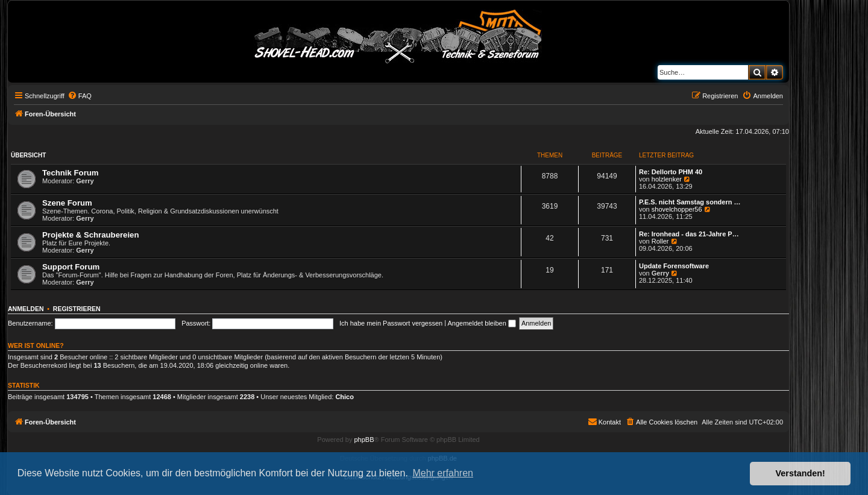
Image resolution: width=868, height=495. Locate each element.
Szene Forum (67, 203)
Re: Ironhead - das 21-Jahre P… (689, 234)
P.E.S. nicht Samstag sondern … (690, 202)
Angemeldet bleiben (482, 323)
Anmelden (26, 309)
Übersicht (28, 155)
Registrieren (77, 309)
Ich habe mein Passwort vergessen (391, 323)
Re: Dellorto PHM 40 (671, 172)
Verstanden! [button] (800, 473)
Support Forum (71, 267)
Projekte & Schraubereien (91, 235)
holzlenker (667, 179)
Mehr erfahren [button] (443, 473)
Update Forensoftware (674, 266)
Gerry (85, 181)
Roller (660, 241)
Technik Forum (71, 173)
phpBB (364, 440)
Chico (344, 397)
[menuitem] (80, 96)
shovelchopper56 (677, 209)
